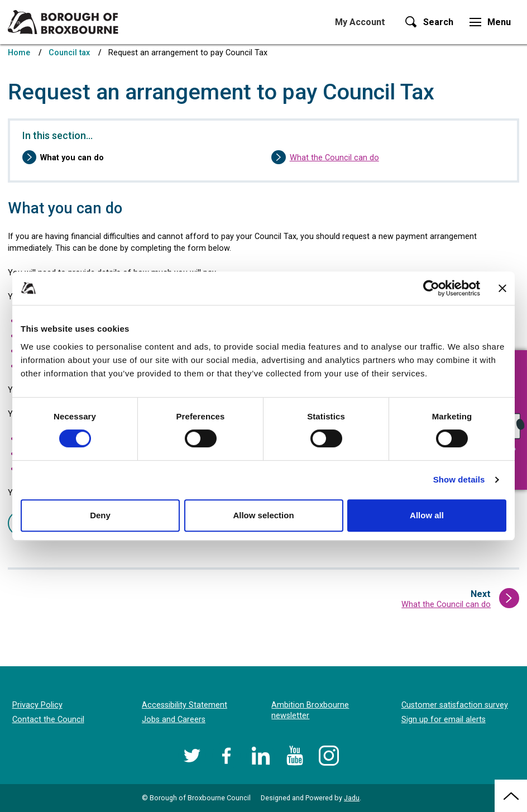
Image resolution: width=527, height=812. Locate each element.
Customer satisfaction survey (455, 705)
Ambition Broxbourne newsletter (310, 710)
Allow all (427, 515)
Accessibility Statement (185, 705)
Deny (100, 515)
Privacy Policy (37, 705)
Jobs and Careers (174, 720)
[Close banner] (502, 288)
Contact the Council (48, 720)
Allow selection (263, 515)
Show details (459, 479)
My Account (360, 22)
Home (19, 53)
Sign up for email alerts (444, 720)
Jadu (352, 798)
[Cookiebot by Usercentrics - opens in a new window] (431, 288)
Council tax (69, 53)
